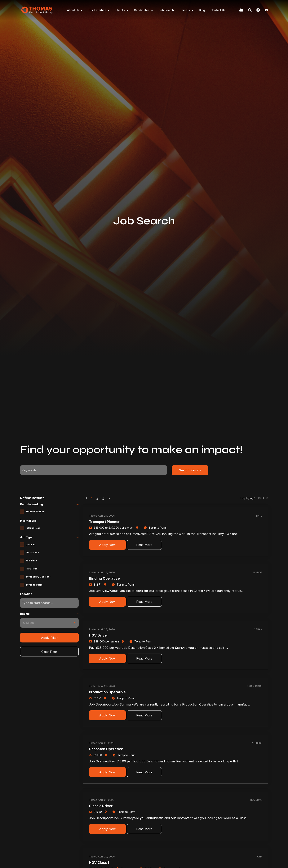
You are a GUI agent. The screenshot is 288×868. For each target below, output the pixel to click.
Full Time (31, 561)
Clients (120, 10)
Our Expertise (98, 10)
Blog (202, 10)
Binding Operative (104, 578)
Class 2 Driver (101, 806)
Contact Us (218, 10)
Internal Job (33, 528)
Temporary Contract (38, 577)
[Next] (109, 498)
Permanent (32, 553)
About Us (74, 10)
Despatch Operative (106, 749)
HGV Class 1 (99, 863)
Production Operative (107, 692)
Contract (31, 544)
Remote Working (35, 512)
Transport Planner (104, 522)
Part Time (32, 569)
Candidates (142, 10)
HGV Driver (99, 635)
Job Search (166, 10)
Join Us (185, 10)
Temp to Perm (34, 585)
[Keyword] (94, 470)
